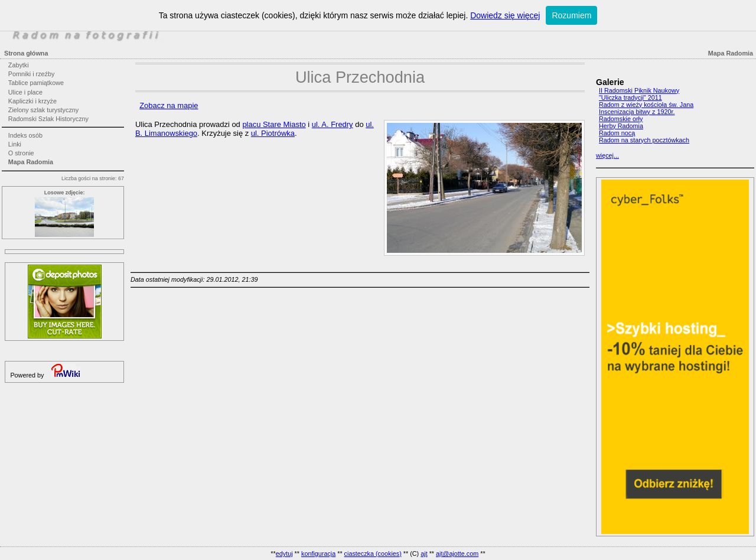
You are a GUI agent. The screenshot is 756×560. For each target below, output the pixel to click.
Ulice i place (25, 92)
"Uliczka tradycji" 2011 (630, 97)
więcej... (607, 155)
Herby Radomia (621, 126)
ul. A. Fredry (333, 124)
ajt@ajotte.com (457, 554)
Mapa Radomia (31, 162)
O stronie (21, 153)
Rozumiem (571, 15)
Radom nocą (617, 133)
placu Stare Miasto (274, 124)
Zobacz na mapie (169, 105)
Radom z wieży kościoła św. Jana (646, 105)
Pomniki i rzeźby (32, 74)
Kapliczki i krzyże (32, 101)
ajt (424, 554)
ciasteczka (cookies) (373, 554)
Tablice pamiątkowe (36, 83)
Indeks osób (25, 135)
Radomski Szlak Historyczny (48, 119)
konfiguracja (318, 554)
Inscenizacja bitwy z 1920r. (637, 112)
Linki (15, 144)
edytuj (284, 554)
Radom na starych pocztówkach (644, 140)
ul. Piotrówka (273, 133)
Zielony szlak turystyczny (43, 110)
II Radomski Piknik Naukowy (639, 90)
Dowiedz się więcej (505, 15)
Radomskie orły (621, 119)
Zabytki (19, 65)
